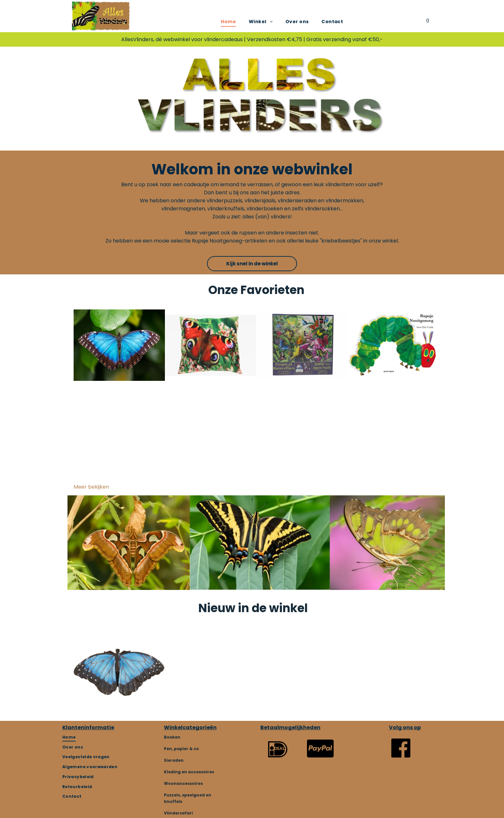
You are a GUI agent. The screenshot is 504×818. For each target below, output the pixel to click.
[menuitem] (228, 22)
